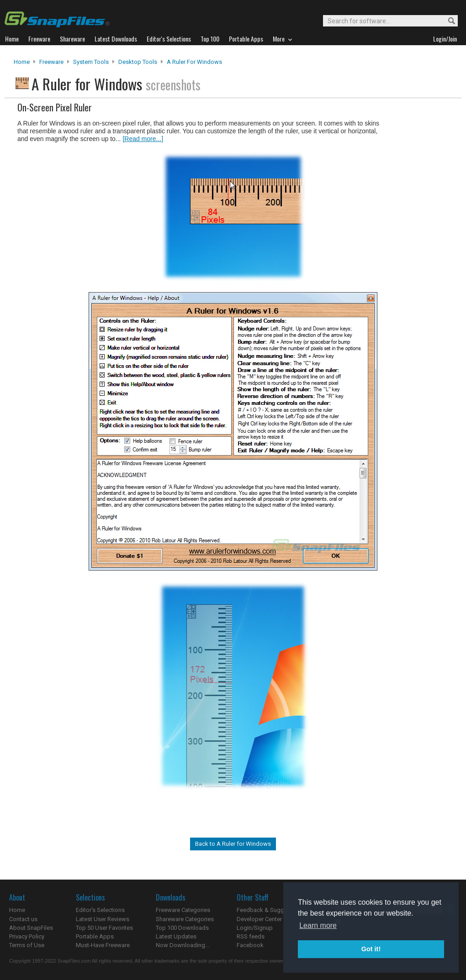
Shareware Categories (185, 919)
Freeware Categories (183, 910)
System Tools (91, 62)
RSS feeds (251, 936)
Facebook (250, 945)
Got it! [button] (371, 949)
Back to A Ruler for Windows (233, 844)
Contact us (23, 919)
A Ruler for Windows (194, 62)
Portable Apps (95, 936)
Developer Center (259, 919)
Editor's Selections (100, 910)
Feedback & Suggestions (270, 910)
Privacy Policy (27, 936)
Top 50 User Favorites (104, 928)
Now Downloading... (183, 945)
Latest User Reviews (103, 919)
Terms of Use (27, 945)
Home (22, 62)
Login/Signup (255, 928)
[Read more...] (143, 139)
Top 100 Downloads (182, 928)
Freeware (51, 62)
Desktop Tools (138, 62)
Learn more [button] (318, 925)
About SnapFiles (31, 928)
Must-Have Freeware (103, 945)
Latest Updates (176, 936)
